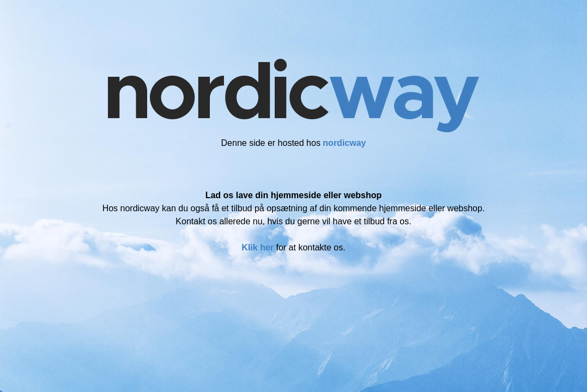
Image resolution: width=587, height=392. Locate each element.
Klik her (258, 247)
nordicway (344, 143)
